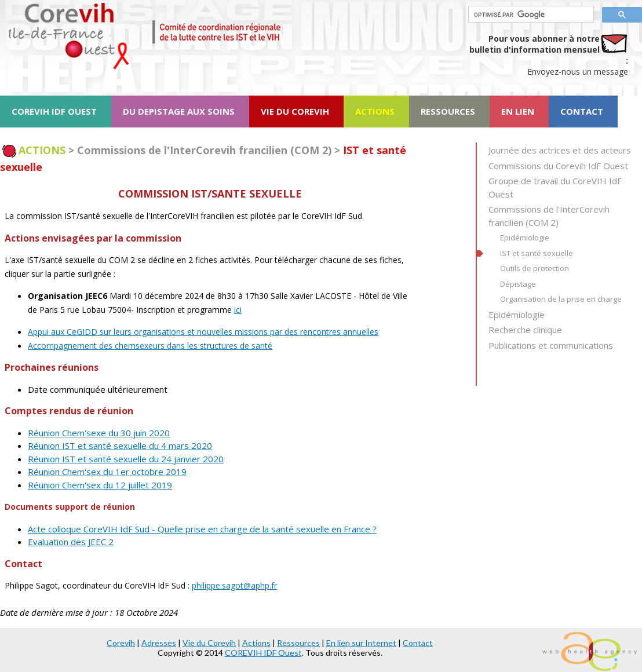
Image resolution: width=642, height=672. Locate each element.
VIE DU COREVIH (295, 111)
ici (238, 310)
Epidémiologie (525, 238)
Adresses (159, 643)
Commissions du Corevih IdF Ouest (558, 166)
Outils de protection (535, 268)
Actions (256, 643)
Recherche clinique (525, 330)
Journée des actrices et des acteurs (560, 150)
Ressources (298, 643)
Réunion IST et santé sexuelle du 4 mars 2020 (120, 445)
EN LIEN (518, 111)
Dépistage (518, 284)
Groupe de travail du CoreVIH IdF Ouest (555, 187)
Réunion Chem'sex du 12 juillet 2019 (100, 485)
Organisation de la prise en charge (561, 299)
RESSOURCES (448, 111)
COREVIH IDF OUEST (54, 111)
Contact (418, 643)
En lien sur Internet (361, 643)
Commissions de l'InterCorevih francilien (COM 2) (549, 216)
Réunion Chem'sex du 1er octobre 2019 (107, 472)
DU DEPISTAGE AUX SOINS (179, 111)
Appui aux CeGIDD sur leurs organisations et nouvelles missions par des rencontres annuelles (203, 332)
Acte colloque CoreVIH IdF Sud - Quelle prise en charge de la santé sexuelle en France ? (202, 529)
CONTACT (582, 111)
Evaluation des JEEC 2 (71, 542)
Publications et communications (551, 345)
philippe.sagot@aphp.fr (234, 585)
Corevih (121, 643)
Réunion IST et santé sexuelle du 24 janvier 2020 (126, 459)
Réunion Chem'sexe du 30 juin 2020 (99, 433)
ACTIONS (375, 111)
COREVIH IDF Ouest (263, 653)
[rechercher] (530, 14)
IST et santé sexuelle (537, 253)
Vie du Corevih (209, 643)
